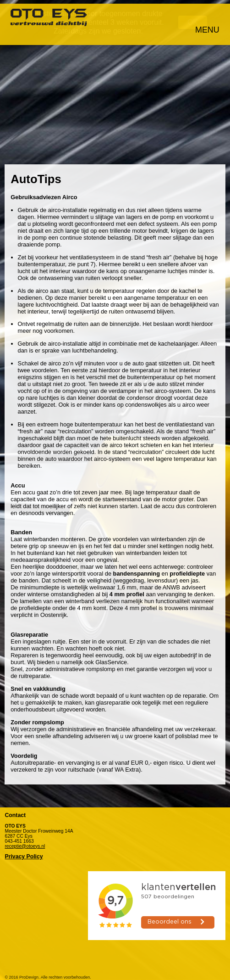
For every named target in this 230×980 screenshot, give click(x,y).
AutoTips (36, 175)
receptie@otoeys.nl (25, 843)
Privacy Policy (24, 853)
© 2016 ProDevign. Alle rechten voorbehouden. (48, 974)
